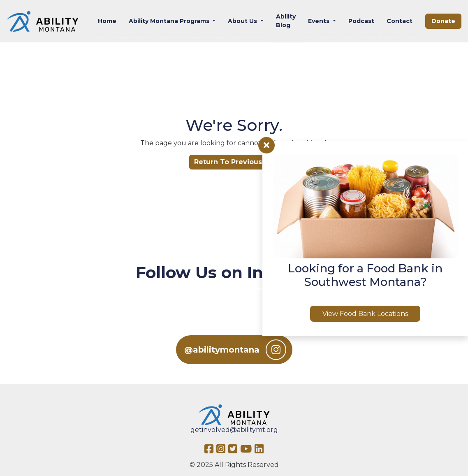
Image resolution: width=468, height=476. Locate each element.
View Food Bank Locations (365, 314)
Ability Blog (286, 21)
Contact (400, 21)
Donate (443, 21)
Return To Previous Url (234, 162)
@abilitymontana (235, 350)
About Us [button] (243, 21)
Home (107, 21)
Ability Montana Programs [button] (170, 21)
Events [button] (320, 21)
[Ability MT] (43, 21)
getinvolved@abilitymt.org (234, 430)
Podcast (361, 21)
